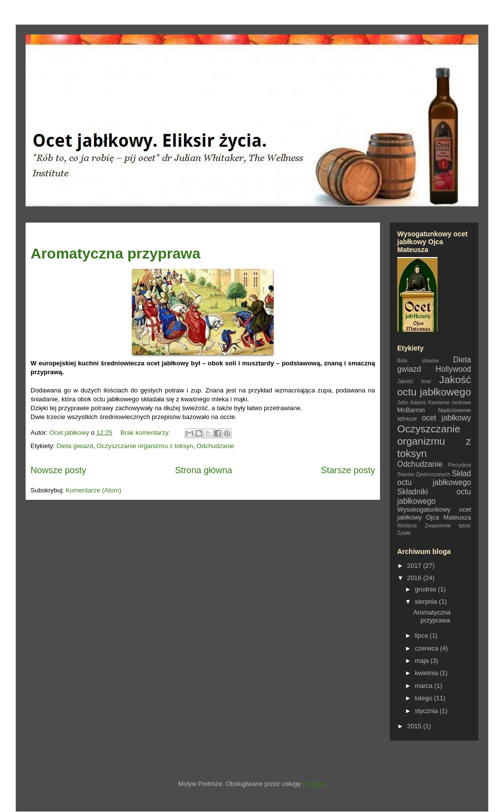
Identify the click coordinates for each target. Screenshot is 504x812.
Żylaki (404, 533)
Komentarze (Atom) (94, 490)
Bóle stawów (418, 361)
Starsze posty (348, 470)
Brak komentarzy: (146, 433)
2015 (415, 726)
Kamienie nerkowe (450, 403)
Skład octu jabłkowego (434, 478)
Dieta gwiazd (75, 446)
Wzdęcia (407, 526)
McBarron (411, 410)
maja (423, 661)
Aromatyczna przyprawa (115, 253)
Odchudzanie (215, 446)
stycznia (427, 711)
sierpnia (427, 601)
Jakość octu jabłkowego (434, 386)
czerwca (427, 648)
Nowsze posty (58, 470)
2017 (415, 566)
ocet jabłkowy (446, 418)
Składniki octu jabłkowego (434, 496)
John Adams (412, 403)
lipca (422, 635)
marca (425, 686)
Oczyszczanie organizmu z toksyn (145, 446)
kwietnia (427, 673)
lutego (425, 698)
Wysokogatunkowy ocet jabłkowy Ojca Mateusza (434, 513)
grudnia (426, 589)
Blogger (314, 784)
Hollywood (453, 369)
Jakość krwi (414, 381)
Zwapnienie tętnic (448, 526)
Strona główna (203, 470)
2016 (415, 578)
